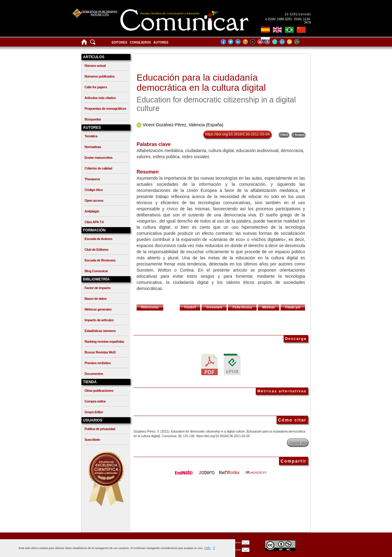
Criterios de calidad (98, 168)
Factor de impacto (98, 288)
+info (207, 548)
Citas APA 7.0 (94, 222)
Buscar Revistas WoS (100, 352)
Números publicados (100, 76)
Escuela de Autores (98, 239)
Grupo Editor (94, 412)
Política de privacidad (100, 429)
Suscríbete (92, 440)
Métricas (269, 307)
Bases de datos (96, 299)
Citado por (293, 307)
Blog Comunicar (96, 271)
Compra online (95, 401)
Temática (91, 136)
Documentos (94, 374)
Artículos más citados (100, 98)
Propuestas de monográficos (105, 109)
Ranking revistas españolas (104, 341)
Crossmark (214, 307)
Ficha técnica (242, 307)
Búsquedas (93, 119)
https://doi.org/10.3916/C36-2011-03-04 (237, 134)
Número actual (95, 66)
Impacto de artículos (99, 320)
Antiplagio (92, 211)
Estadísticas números (100, 331)
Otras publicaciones (99, 391)
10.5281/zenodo (298, 14)
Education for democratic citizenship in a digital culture (216, 104)
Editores (120, 42)
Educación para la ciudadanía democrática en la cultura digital (201, 82)
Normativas (93, 147)
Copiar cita (298, 442)
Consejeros (140, 42)
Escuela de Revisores (100, 260)
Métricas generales (98, 309)
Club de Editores (96, 250)
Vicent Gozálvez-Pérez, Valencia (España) (183, 125)
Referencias (150, 307)
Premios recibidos (98, 363)
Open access (94, 200)
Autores (161, 42)
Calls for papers (96, 87)
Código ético (94, 190)
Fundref (190, 307)
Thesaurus (92, 179)
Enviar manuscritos (98, 158)
